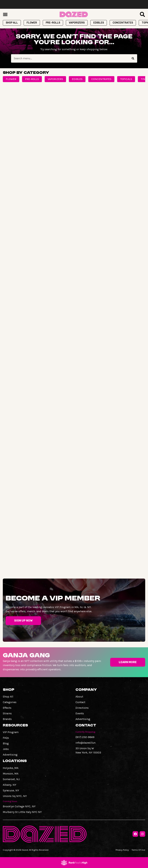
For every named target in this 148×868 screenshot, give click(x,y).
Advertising (83, 719)
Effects (7, 708)
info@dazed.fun (85, 743)
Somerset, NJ (11, 779)
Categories (10, 702)
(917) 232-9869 (85, 737)
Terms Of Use (138, 850)
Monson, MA (11, 774)
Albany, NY (10, 785)
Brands (7, 719)
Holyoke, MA (11, 768)
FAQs (6, 738)
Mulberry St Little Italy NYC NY (22, 812)
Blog (6, 743)
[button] (5, 14)
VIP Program (11, 732)
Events (80, 713)
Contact (80, 702)
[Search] (133, 58)
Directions (82, 708)
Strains (7, 713)
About (79, 697)
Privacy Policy (122, 850)
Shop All (8, 697)
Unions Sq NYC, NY (15, 796)
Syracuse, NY (11, 790)
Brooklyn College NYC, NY (19, 806)
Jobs (6, 749)
